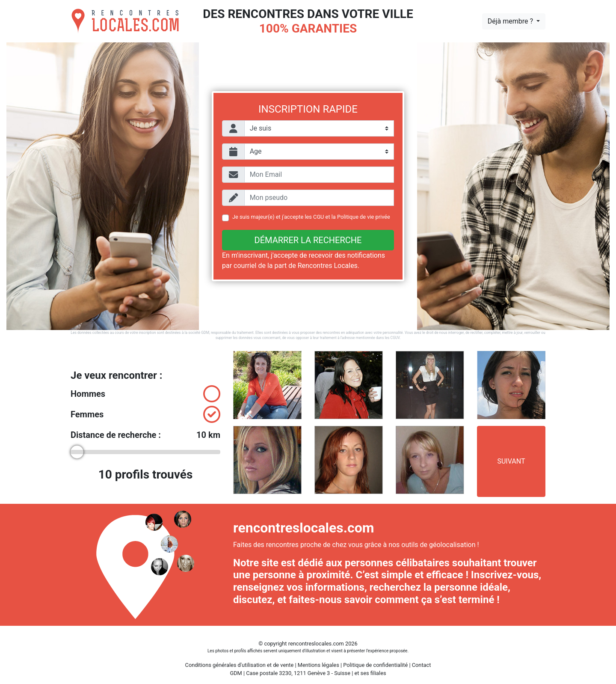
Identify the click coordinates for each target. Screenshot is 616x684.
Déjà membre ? (511, 21)
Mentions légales (318, 665)
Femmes (145, 414)
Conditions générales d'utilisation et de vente (240, 665)
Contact (422, 665)
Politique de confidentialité (375, 665)
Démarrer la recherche (308, 240)
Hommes (145, 394)
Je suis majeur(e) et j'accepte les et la (311, 217)
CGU (318, 217)
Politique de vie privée (364, 217)
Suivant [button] (511, 461)
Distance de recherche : (145, 435)
